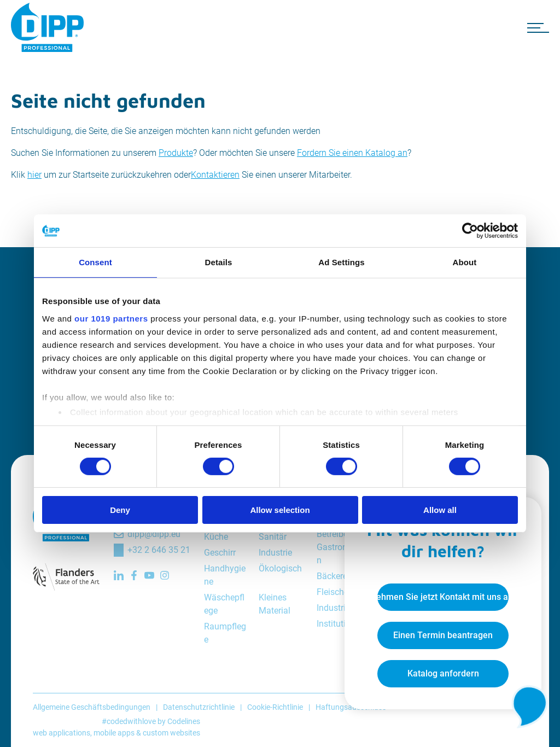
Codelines (184, 721)
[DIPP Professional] (49, 27)
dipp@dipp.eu (154, 534)
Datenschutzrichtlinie (199, 707)
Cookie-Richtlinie (275, 707)
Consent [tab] (95, 262)
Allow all (440, 510)
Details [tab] (219, 262)
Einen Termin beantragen (443, 635)
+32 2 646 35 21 (159, 550)
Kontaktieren (215, 175)
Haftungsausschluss (351, 707)
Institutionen (341, 624)
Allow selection (280, 510)
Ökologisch (280, 568)
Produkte (176, 153)
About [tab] (465, 262)
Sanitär (273, 537)
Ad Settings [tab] (341, 262)
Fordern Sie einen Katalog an (352, 153)
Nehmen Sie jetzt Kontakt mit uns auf (443, 597)
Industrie (275, 553)
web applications (62, 733)
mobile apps (114, 733)
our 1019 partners (111, 318)
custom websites (171, 733)
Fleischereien (342, 592)
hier (34, 175)
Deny (120, 510)
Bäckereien (338, 576)
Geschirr (220, 553)
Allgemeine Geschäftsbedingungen (92, 707)
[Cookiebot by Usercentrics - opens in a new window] (470, 231)
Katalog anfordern (443, 673)
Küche (216, 537)
